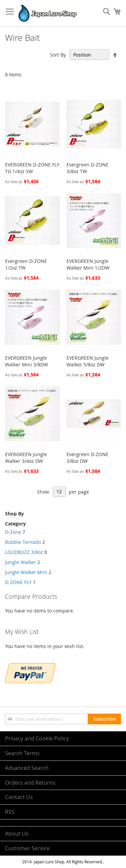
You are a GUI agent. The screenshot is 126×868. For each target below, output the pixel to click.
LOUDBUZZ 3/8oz (24, 552)
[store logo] (48, 13)
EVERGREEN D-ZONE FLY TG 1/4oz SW (32, 168)
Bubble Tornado (23, 542)
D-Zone (14, 532)
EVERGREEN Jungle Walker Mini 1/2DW (88, 264)
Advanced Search (27, 768)
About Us (17, 834)
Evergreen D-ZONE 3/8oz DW (88, 458)
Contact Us (19, 797)
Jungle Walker (20, 562)
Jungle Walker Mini (26, 572)
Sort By (58, 55)
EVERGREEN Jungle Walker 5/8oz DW (88, 361)
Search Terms (22, 753)
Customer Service (27, 848)
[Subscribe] (104, 719)
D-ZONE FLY (18, 582)
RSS (10, 812)
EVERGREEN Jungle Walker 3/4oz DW (26, 458)
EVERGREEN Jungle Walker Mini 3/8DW (27, 361)
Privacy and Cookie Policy (37, 738)
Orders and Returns (30, 783)
